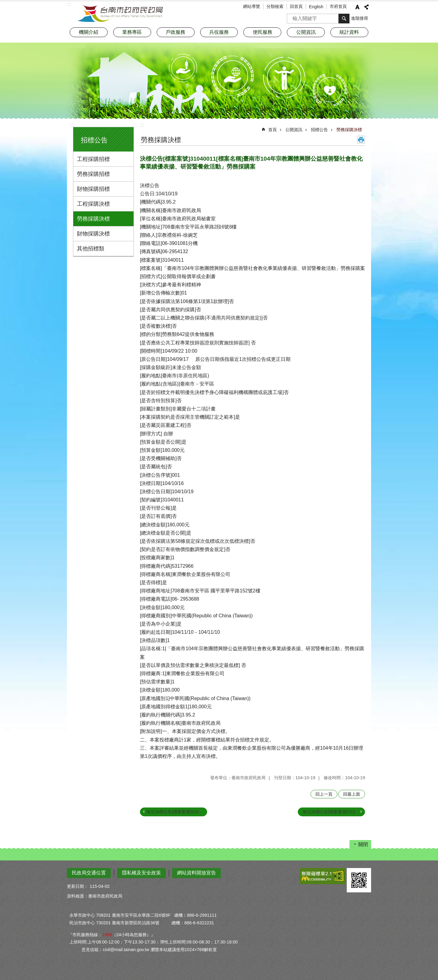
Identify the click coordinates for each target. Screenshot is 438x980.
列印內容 (361, 140)
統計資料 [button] (349, 32)
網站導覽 (252, 6)
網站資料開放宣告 (196, 873)
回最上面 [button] (352, 794)
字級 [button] (357, 7)
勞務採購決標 (93, 219)
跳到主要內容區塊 (3, 3)
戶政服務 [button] (176, 32)
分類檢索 (275, 6)
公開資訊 (294, 130)
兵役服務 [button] (219, 32)
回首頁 (296, 6)
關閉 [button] (363, 844)
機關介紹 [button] (89, 32)
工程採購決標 (93, 204)
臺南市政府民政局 (120, 14)
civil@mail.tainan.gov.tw (126, 950)
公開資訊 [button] (306, 32)
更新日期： (78, 886)
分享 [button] (367, 7)
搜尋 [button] (344, 19)
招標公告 (94, 140)
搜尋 (292, 17)
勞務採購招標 (93, 174)
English (316, 7)
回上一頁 (324, 794)
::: (72, 125)
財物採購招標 (93, 189)
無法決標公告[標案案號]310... (174, 812)
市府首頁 (338, 6)
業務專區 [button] (132, 32)
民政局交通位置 (89, 873)
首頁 (273, 130)
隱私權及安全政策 (141, 873)
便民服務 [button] (262, 32)
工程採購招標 (93, 159)
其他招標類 (91, 249)
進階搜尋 (360, 18)
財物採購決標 (93, 234)
